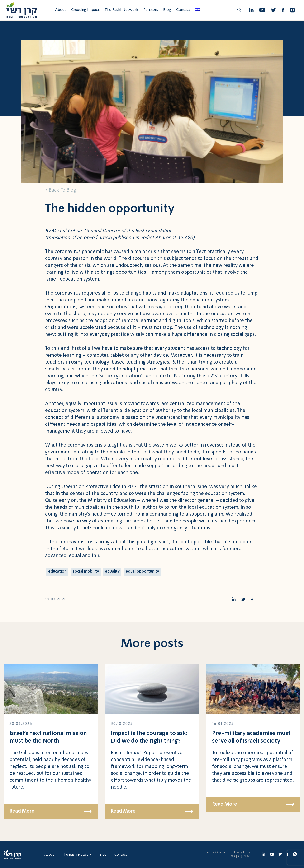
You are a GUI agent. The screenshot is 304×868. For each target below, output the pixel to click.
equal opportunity (143, 572)
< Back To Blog (61, 190)
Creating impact (86, 11)
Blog (168, 11)
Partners (151, 11)
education (57, 572)
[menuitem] (198, 11)
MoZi (247, 856)
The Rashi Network (122, 11)
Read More (51, 812)
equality (113, 572)
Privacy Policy (242, 853)
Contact (184, 11)
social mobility (86, 572)
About (61, 11)
